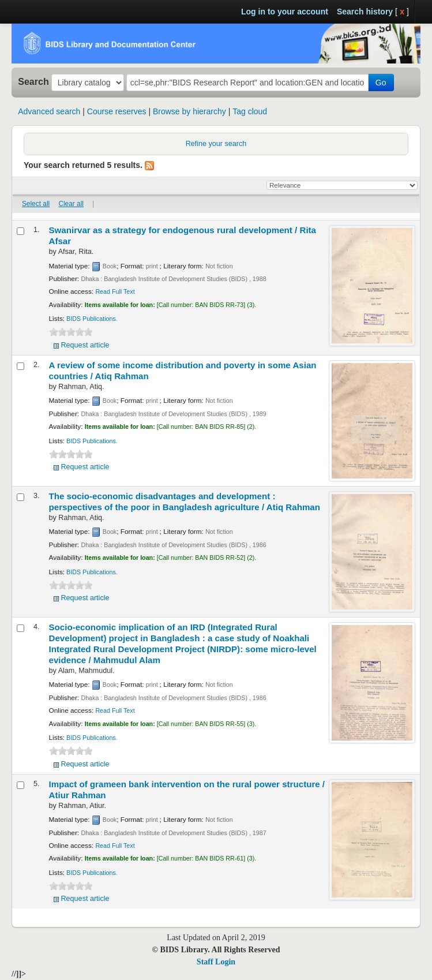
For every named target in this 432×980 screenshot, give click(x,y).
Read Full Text (115, 291)
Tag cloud (250, 111)
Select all (36, 204)
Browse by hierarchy (189, 111)
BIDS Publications (91, 319)
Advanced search (49, 111)
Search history (365, 12)
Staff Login (216, 962)
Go (381, 83)
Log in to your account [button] (285, 12)
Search (33, 81)
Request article (85, 345)
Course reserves (117, 111)
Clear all (71, 204)
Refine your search (216, 144)
